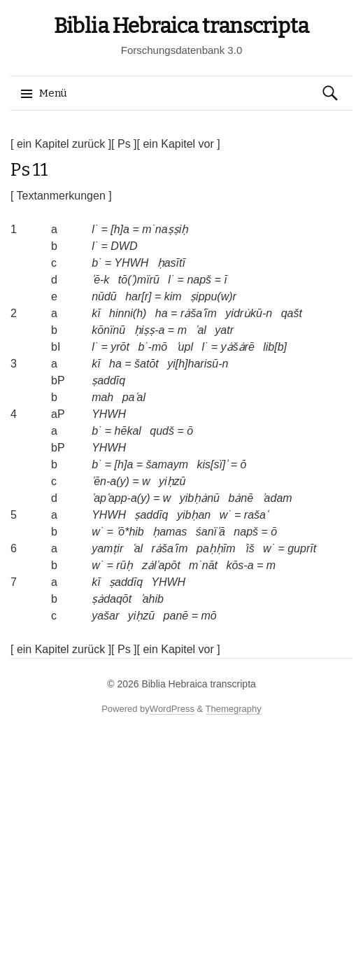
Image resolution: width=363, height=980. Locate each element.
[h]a (120, 229)
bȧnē (241, 498)
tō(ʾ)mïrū (139, 280)
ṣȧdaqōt (112, 599)
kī (96, 313)
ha (162, 313)
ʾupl (185, 347)
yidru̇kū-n (249, 313)
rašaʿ (256, 515)
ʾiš (249, 548)
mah (102, 397)
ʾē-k (100, 280)
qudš (162, 431)
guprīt (302, 548)
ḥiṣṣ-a (150, 330)
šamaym (167, 464)
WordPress (172, 709)
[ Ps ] (124, 144)
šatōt (147, 364)
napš (199, 280)
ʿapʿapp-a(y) (121, 498)
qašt (292, 313)
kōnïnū (108, 330)
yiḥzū (172, 481)
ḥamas (170, 532)
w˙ (226, 515)
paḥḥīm (216, 548)
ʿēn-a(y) (111, 481)
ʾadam (277, 498)
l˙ (95, 229)
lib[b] (275, 347)
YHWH (131, 263)
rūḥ (124, 565)
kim (173, 296)
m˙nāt (203, 565)
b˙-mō (152, 347)
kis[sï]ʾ (212, 464)
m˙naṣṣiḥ (165, 229)
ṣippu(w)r (213, 296)
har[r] (138, 296)
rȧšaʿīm (199, 313)
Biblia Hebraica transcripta (181, 26)
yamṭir (107, 548)
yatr (224, 330)
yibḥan (194, 515)
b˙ (97, 263)
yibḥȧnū (200, 498)
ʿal (200, 330)
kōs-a (240, 565)
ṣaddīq (108, 380)
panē (176, 616)
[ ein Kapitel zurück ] (61, 144)
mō (208, 616)
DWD (124, 246)
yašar (105, 616)
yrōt (120, 347)
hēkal (128, 431)
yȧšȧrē (238, 347)
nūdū (104, 296)
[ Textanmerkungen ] (61, 196)
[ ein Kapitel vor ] (179, 144)
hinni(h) (128, 313)
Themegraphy (234, 709)
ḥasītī (171, 263)
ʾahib (152, 599)
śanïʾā (211, 532)
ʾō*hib (130, 532)
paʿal (134, 397)
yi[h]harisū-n (198, 364)
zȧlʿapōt (161, 565)
